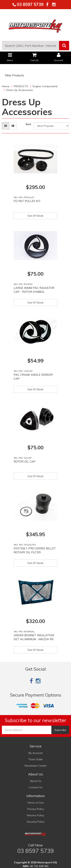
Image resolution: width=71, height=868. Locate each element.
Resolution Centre (36, 766)
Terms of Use (35, 803)
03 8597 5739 (30, 4)
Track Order (35, 759)
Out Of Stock (35, 216)
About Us (36, 781)
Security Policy (35, 822)
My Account (35, 753)
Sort (28, 124)
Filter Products (14, 75)
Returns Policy (35, 815)
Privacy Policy (36, 809)
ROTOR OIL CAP (25, 462)
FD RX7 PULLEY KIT (27, 201)
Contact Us (35, 787)
